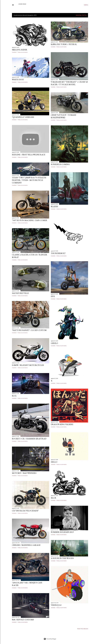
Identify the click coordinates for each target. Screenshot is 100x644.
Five (53, 296)
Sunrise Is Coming (60, 164)
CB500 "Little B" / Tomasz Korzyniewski (63, 116)
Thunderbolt (58, 253)
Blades (54, 206)
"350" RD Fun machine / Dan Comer (30, 220)
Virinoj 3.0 (56, 605)
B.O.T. (14, 396)
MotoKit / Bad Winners (24, 473)
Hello (54, 462)
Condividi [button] (14, 52)
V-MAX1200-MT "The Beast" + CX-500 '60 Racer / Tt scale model (69, 83)
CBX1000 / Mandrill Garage (26, 545)
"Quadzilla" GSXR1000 (23, 117)
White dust (18, 80)
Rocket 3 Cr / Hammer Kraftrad (29, 439)
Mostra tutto (81, 15)
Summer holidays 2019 (62, 532)
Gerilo (54, 343)
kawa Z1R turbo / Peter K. (64, 44)
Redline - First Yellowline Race (29, 155)
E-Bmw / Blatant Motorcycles (28, 365)
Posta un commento (23, 52)
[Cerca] (86, 5)
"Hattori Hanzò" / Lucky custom (29, 330)
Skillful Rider (20, 50)
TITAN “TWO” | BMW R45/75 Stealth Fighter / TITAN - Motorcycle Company (29, 180)
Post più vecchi (83, 629)
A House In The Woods (62, 558)
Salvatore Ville (20, 293)
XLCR (54, 498)
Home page (22, 4)
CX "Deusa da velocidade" (25, 511)
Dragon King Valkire (62, 424)
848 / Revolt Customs (23, 620)
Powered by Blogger (50, 639)
